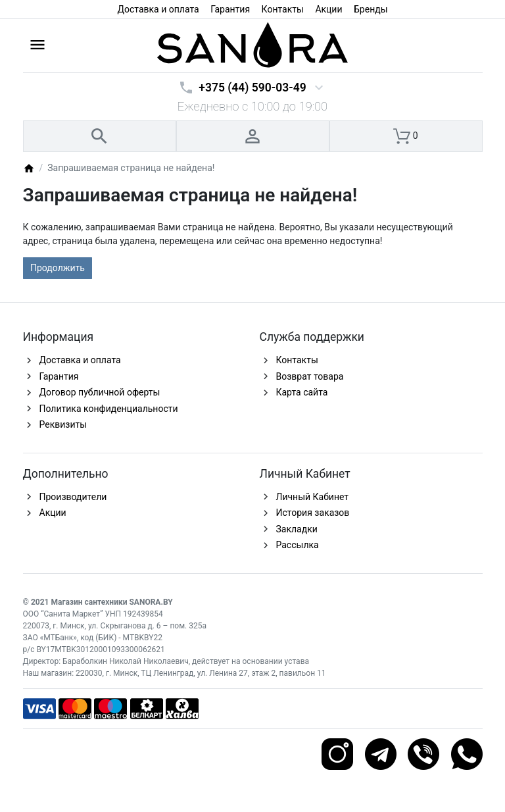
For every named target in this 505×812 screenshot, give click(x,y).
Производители (73, 497)
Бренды (371, 9)
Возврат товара (310, 376)
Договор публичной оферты (100, 392)
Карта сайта (302, 392)
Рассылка (298, 545)
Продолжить (58, 268)
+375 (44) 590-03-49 (252, 88)
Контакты (283, 9)
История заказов (313, 513)
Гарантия (230, 9)
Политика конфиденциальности (109, 409)
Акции (328, 9)
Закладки (297, 529)
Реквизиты (63, 424)
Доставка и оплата (158, 9)
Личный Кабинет (313, 497)
